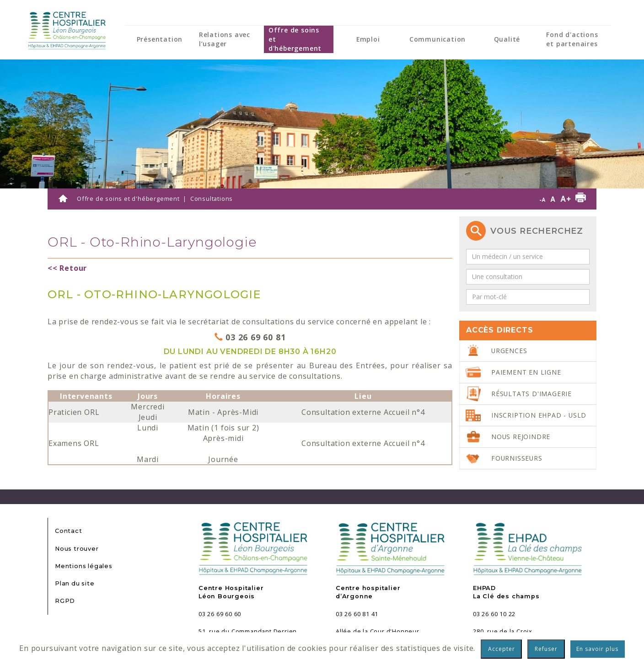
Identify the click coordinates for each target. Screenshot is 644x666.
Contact (69, 531)
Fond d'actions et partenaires (572, 39)
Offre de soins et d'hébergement (295, 39)
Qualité (507, 39)
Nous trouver (77, 549)
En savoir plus (597, 649)
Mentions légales (84, 566)
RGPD (65, 601)
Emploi (368, 39)
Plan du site (75, 583)
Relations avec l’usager (225, 39)
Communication (437, 39)
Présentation (160, 39)
